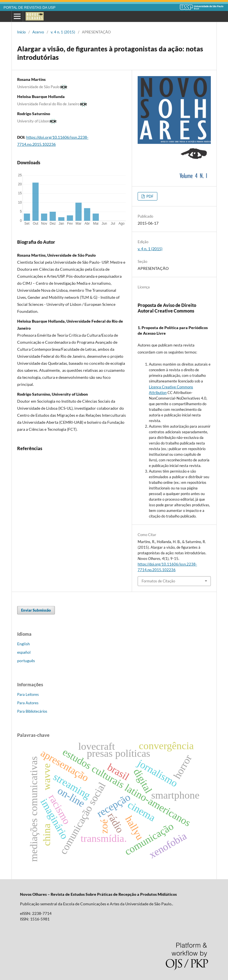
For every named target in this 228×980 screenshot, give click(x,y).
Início (21, 32)
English (24, 644)
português (26, 661)
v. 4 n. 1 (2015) (63, 32)
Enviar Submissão (36, 610)
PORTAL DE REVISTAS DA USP (30, 8)
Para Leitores (28, 694)
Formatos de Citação (158, 581)
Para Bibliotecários (32, 711)
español (24, 652)
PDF (149, 196)
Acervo (38, 32)
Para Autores (28, 703)
